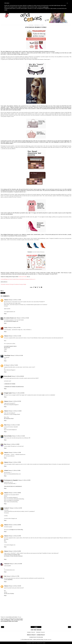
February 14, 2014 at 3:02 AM (15, 586)
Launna (6, 328)
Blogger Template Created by (36, 643)
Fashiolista (22, 279)
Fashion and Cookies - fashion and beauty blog (33, 640)
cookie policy (46, 7)
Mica (5, 444)
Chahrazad (7, 564)
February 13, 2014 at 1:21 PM (15, 452)
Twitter (11, 279)
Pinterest (18, 279)
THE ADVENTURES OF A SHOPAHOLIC (13, 486)
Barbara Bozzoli (8, 376)
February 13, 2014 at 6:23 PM (15, 536)
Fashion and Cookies (23, 277)
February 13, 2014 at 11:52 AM (18, 436)
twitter (5, 349)
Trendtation (16, 284)
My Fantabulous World (9, 419)
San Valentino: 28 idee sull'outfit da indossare (13, 556)
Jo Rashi (6, 470)
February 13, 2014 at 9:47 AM (15, 401)
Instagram (27, 279)
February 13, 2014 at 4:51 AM (17, 355)
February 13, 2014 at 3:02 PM (24, 480)
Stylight (25, 284)
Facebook (3, 279)
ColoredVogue (7, 355)
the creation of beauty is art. (10, 318)
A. (5, 365)
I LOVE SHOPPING (8, 580)
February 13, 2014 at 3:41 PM (16, 508)
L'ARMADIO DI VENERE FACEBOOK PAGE (14, 387)
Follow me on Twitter (13, 621)
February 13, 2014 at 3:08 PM (15, 493)
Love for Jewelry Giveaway (38, 252)
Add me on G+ (33, 279)
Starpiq (21, 284)
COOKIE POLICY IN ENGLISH (36, 637)
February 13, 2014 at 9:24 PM (15, 551)
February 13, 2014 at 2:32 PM (14, 470)
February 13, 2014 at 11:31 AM (13, 425)
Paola (5, 425)
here (37, 274)
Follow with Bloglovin (5, 620)
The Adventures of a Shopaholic (11, 480)
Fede (5, 576)
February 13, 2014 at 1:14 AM (15, 300)
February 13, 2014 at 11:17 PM (13, 576)
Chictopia (12, 284)
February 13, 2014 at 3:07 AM (14, 328)
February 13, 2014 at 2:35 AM (23, 318)
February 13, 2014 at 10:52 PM (16, 564)
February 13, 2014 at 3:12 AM (15, 336)
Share (3, 293)
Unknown (6, 300)
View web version (36, 630)
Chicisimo (3, 284)
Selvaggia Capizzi (8, 393)
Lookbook (7, 284)
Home (36, 627)
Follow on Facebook (15, 620)
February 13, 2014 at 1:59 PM (15, 462)
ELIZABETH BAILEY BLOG (10, 346)
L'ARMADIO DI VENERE (10, 384)
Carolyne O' (7, 508)
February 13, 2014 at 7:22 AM (12, 365)
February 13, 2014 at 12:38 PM (13, 444)
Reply (5, 314)
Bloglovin (7, 279)
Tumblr (14, 279)
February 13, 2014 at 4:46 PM (15, 525)
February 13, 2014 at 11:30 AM (15, 411)
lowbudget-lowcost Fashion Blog (16, 530)
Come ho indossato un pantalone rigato (12, 555)
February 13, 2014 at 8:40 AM (18, 393)
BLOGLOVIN (7, 348)
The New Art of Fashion (9, 594)
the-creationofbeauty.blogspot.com (11, 321)
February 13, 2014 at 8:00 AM (18, 376)
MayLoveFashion (8, 436)
